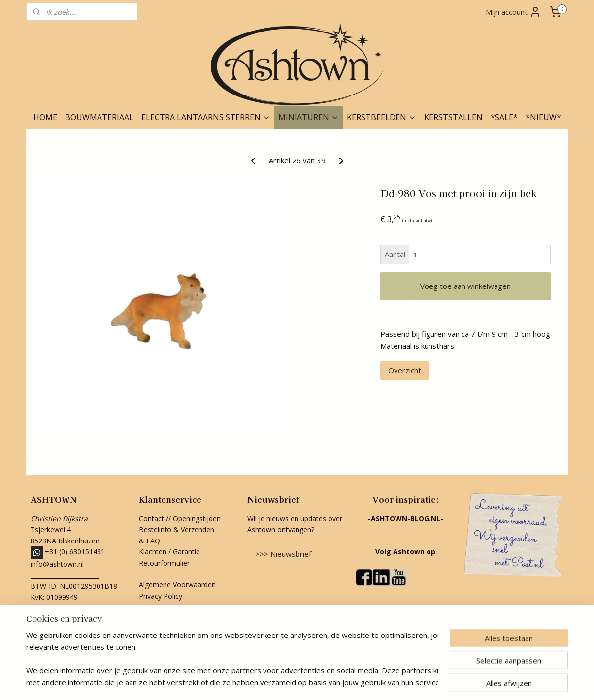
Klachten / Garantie (169, 552)
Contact (151, 519)
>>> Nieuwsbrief (283, 554)
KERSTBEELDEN (381, 117)
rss (274, 682)
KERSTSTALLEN (453, 117)
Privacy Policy (161, 596)
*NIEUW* (543, 117)
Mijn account (513, 12)
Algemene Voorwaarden (177, 585)
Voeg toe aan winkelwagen (465, 286)
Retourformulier (165, 563)
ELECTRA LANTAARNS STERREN (206, 117)
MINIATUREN (309, 117)
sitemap (253, 682)
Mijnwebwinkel (397, 682)
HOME (45, 117)
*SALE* (504, 117)
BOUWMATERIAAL (99, 117)
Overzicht (405, 370)
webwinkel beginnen (311, 682)
